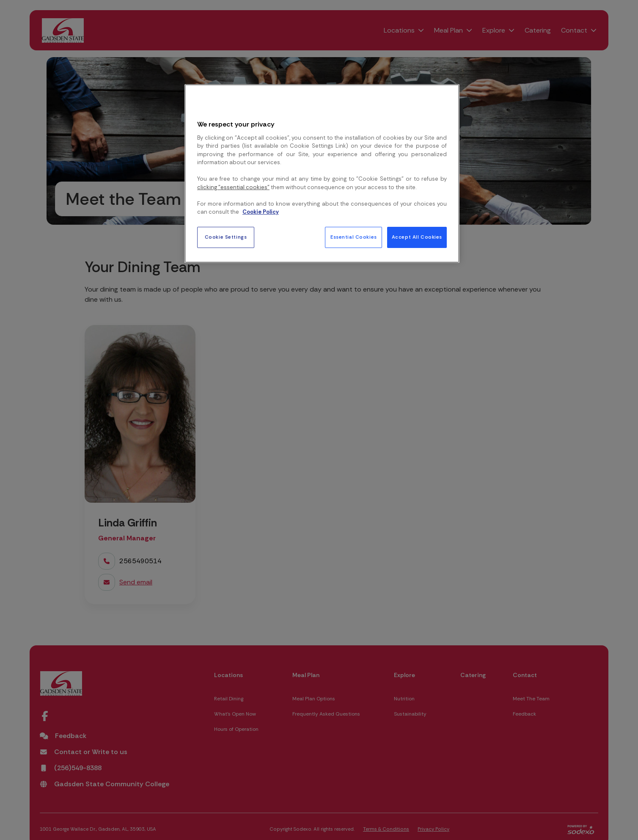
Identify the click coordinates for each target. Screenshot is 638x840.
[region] (322, 174)
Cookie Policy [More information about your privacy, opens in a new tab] (261, 212)
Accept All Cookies (417, 237)
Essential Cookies (354, 237)
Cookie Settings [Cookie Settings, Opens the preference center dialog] (226, 237)
